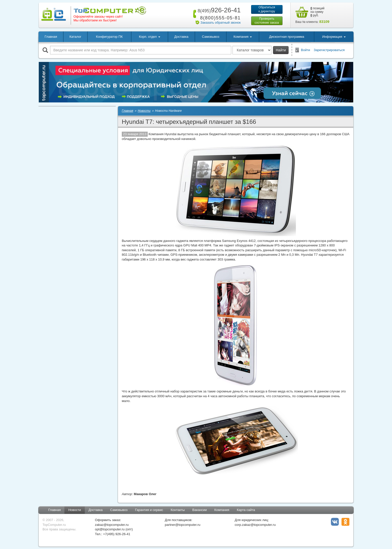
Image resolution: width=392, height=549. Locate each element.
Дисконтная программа (287, 37)
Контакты (178, 510)
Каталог (75, 37)
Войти (305, 50)
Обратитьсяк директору (267, 9)
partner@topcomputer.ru (183, 525)
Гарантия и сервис (149, 510)
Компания (222, 510)
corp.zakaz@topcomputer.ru (255, 525)
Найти (281, 50)
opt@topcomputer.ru (110, 529)
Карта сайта (246, 510)
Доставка (181, 37)
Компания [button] (243, 37)
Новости (74, 510)
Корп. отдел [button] (149, 37)
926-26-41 (218, 10)
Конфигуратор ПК (109, 37)
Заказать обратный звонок (221, 23)
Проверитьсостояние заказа (267, 21)
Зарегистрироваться (329, 50)
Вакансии (199, 510)
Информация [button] (334, 37)
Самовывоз (210, 37)
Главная (51, 37)
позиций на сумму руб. (318, 12)
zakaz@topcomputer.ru (112, 525)
